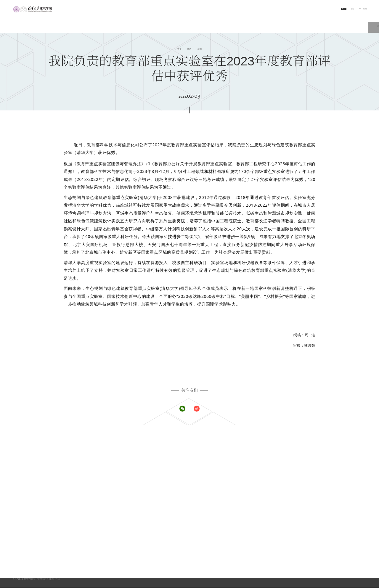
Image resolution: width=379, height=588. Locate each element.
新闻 (200, 49)
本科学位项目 (176, 483)
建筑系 (327, 449)
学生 (170, 523)
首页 (159, 20)
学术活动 (251, 461)
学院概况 (173, 449)
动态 (204, 20)
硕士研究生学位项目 (180, 489)
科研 (294, 20)
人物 (316, 20)
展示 (248, 523)
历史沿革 (173, 461)
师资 (170, 517)
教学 (272, 20)
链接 (361, 20)
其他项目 (173, 501)
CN (329, 10)
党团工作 (251, 467)
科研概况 (329, 483)
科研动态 (329, 495)
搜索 (362, 10)
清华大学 (329, 517)
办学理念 (173, 455)
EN (342, 10)
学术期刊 (329, 530)
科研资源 (329, 489)
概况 (248, 517)
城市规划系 (330, 455)
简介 (182, 20)
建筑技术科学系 (333, 467)
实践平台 (329, 523)
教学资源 (251, 489)
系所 (227, 20)
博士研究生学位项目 (180, 495)
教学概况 (251, 483)
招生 (249, 20)
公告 (248, 455)
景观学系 (329, 461)
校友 (170, 530)
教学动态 (251, 495)
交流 (339, 20)
